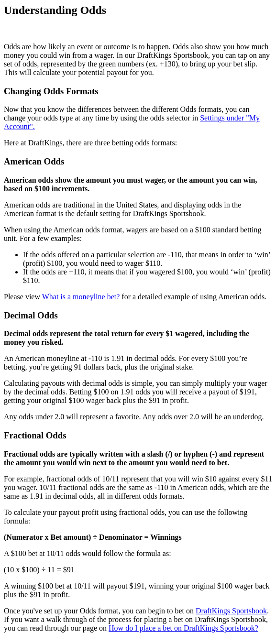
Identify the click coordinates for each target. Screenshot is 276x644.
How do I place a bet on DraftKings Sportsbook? (183, 628)
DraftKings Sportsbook (231, 611)
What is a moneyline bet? (80, 297)
